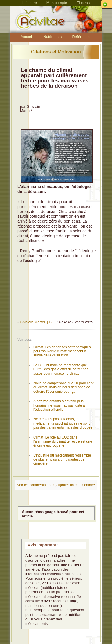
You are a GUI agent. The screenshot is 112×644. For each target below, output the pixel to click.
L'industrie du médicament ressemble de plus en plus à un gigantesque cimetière (62, 460)
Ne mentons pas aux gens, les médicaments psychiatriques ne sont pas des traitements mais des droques (63, 423)
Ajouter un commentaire (76, 485)
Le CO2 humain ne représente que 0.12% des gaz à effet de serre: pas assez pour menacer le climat (61, 369)
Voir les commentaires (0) (37, 485)
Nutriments (52, 37)
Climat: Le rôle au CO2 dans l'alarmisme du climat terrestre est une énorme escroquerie (63, 442)
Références (82, 37)
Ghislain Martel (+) (36, 322)
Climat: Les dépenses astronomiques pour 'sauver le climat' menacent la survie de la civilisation (62, 351)
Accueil (27, 37)
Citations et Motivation (56, 52)
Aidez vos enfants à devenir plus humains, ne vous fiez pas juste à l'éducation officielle (59, 405)
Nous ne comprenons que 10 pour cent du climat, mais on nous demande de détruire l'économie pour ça (63, 387)
